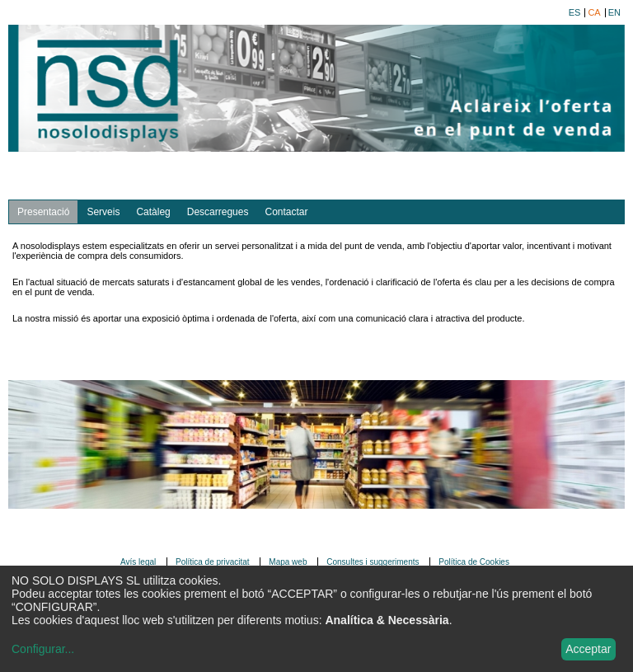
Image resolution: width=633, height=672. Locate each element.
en (614, 13)
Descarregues (218, 212)
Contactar (286, 212)
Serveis (103, 212)
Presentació (43, 212)
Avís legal (138, 562)
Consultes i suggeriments (373, 562)
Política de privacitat (213, 562)
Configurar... (43, 649)
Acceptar (588, 649)
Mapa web (288, 562)
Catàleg (153, 212)
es (575, 13)
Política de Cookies (474, 562)
